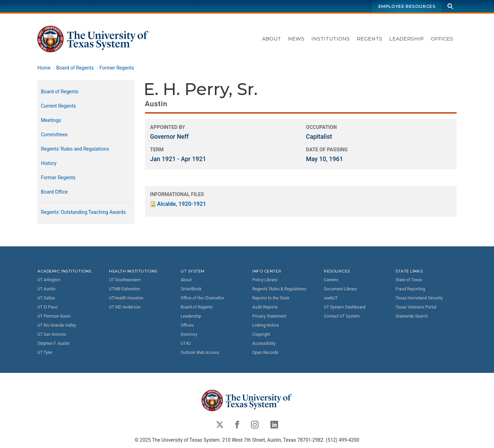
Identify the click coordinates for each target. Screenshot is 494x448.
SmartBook (191, 289)
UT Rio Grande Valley (57, 325)
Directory (189, 334)
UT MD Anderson (125, 307)
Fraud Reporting (410, 289)
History (49, 163)
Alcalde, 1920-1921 (182, 204)
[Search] (450, 6)
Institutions (330, 39)
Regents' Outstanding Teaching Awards (83, 212)
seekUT (331, 298)
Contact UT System (342, 316)
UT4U (186, 344)
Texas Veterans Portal (416, 307)
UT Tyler (45, 353)
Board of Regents (75, 68)
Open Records (265, 353)
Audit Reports (265, 307)
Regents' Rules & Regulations (279, 289)
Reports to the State (271, 298)
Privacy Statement (269, 316)
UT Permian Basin (54, 316)
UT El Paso (47, 307)
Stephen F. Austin (53, 344)
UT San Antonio (52, 334)
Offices (442, 39)
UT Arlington (49, 280)
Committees (54, 135)
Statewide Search (412, 316)
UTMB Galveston (125, 289)
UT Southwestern (125, 280)
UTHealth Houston (126, 298)
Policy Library (265, 280)
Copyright (261, 334)
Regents (369, 39)
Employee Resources (407, 6)
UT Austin (46, 289)
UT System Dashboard (345, 307)
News (296, 39)
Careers (331, 280)
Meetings (51, 120)
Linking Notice (266, 325)
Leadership (406, 39)
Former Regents (117, 68)
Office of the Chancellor (202, 298)
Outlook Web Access (200, 353)
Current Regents (58, 106)
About (271, 39)
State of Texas (409, 280)
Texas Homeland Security (419, 298)
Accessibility (264, 344)
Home (44, 68)
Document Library (340, 289)
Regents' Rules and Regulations (75, 149)
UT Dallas (46, 298)
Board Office (54, 192)
